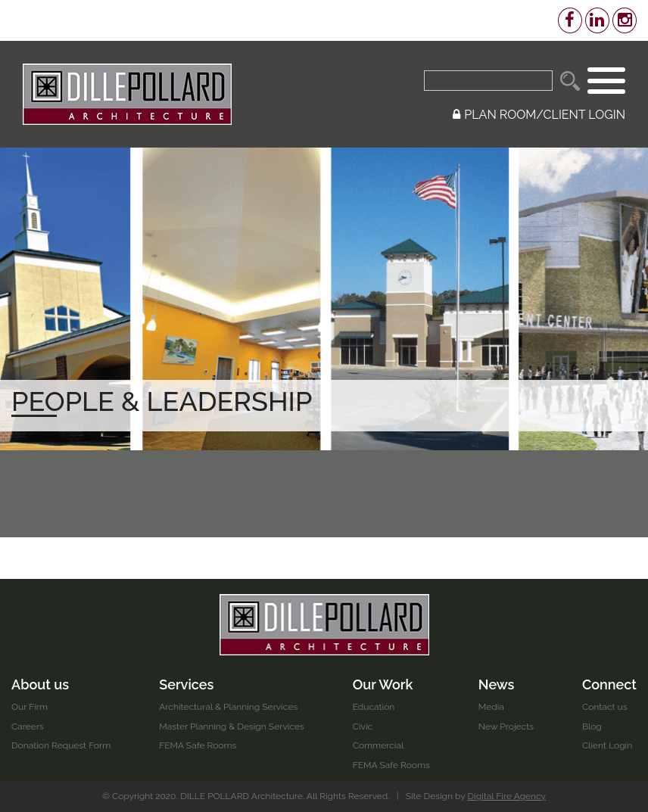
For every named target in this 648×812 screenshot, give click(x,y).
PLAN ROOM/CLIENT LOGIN (539, 115)
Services (186, 684)
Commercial (379, 745)
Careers (28, 726)
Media (491, 707)
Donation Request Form (61, 745)
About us (40, 684)
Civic (363, 726)
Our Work (383, 684)
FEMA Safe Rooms (198, 745)
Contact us (604, 707)
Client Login (607, 745)
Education (374, 707)
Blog (592, 726)
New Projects (506, 726)
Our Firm (30, 707)
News (497, 684)
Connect (609, 684)
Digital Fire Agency (507, 796)
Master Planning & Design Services (232, 726)
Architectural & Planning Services (228, 707)
